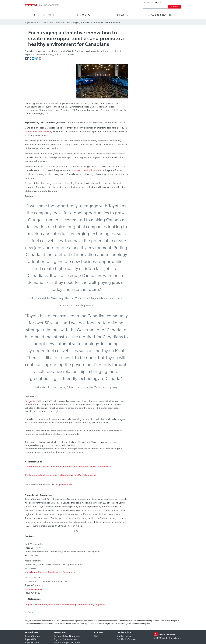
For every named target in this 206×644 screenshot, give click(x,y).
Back (30, 612)
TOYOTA (83, 14)
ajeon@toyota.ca (34, 589)
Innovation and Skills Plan (85, 170)
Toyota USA (31, 639)
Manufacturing (86, 604)
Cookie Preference (126, 639)
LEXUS (122, 14)
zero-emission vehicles (40, 131)
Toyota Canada (33, 636)
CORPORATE (44, 14)
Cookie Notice (124, 636)
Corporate (100, 604)
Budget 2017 (31, 401)
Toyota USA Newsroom (66, 639)
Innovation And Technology (63, 604)
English (29, 604)
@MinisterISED (66, 484)
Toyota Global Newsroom (67, 636)
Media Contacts (167, 634)
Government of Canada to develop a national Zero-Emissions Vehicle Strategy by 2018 (69, 466)
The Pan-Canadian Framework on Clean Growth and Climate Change (60, 475)
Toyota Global (32, 642)
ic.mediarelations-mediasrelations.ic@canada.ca (50, 572)
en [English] (156, 3)
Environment (40, 604)
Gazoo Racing (162, 14)
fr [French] (160, 3)
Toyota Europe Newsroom (67, 642)
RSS (96, 636)
